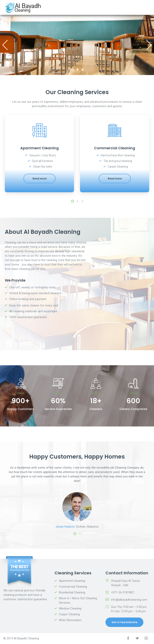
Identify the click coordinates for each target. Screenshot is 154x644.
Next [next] (149, 45)
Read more (40, 179)
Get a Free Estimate (124, 622)
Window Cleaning (70, 608)
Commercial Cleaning (73, 587)
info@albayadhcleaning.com (129, 600)
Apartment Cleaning (72, 581)
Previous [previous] (5, 45)
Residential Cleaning (72, 592)
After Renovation (70, 620)
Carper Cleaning (69, 614)
